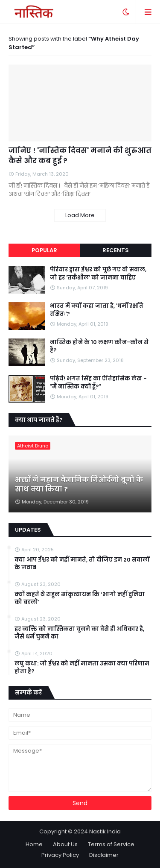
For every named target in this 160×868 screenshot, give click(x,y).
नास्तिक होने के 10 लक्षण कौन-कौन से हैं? (99, 346)
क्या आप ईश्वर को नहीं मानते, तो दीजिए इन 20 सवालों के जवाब (82, 564)
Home (34, 844)
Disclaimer (104, 855)
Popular (44, 250)
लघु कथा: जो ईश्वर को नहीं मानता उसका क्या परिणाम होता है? (82, 668)
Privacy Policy (60, 855)
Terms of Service (111, 844)
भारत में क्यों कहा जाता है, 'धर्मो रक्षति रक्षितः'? (97, 310)
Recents (116, 250)
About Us (65, 844)
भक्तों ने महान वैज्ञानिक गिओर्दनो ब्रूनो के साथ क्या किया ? (79, 485)
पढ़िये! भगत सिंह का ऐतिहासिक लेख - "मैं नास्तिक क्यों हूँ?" (98, 383)
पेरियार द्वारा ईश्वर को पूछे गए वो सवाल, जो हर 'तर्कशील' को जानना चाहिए (98, 274)
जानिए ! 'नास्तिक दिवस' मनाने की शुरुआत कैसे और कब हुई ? (80, 156)
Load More (80, 215)
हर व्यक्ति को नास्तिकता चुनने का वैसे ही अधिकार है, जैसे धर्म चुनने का (79, 633)
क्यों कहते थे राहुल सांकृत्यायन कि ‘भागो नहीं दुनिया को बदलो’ (80, 598)
